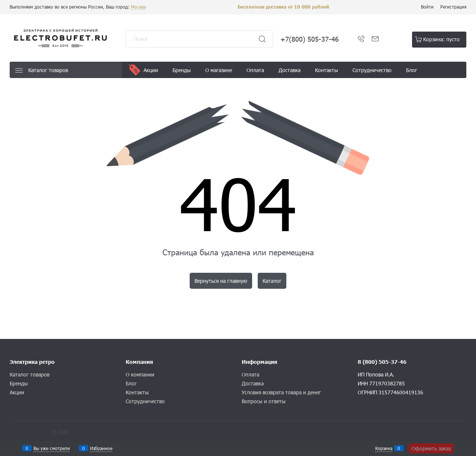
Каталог (272, 281)
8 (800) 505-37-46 (382, 362)
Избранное (101, 448)
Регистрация (453, 7)
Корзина (384, 448)
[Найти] (262, 39)
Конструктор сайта (30, 432)
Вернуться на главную (221, 281)
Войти (427, 7)
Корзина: (441, 39)
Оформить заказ (431, 448)
